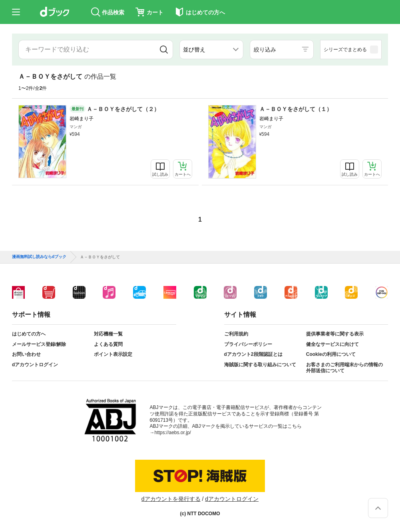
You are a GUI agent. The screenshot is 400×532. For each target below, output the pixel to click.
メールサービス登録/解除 (39, 344)
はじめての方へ (29, 334)
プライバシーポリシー (248, 344)
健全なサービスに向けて (332, 344)
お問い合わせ (26, 354)
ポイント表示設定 (113, 354)
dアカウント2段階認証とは (253, 354)
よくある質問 (108, 344)
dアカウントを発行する (171, 499)
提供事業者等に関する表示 (335, 334)
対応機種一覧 (108, 334)
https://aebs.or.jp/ (173, 433)
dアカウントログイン (35, 365)
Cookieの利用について (331, 354)
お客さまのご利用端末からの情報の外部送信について (344, 368)
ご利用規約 (236, 334)
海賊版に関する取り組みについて (260, 365)
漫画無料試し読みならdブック (39, 257)
